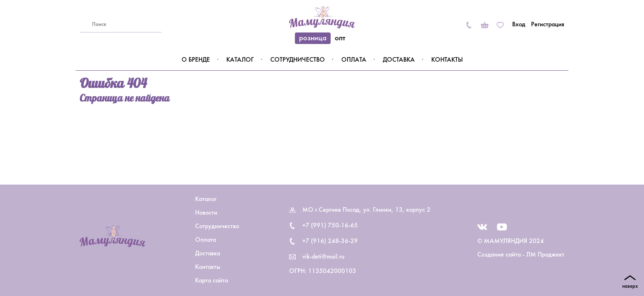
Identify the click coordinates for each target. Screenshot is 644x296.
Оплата (354, 60)
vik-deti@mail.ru (323, 257)
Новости (206, 213)
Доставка (399, 60)
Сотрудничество (298, 60)
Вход (519, 25)
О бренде (196, 60)
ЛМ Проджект (545, 255)
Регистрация (548, 25)
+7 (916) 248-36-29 (330, 241)
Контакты (447, 60)
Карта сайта (212, 281)
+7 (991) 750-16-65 (330, 226)
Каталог (240, 60)
